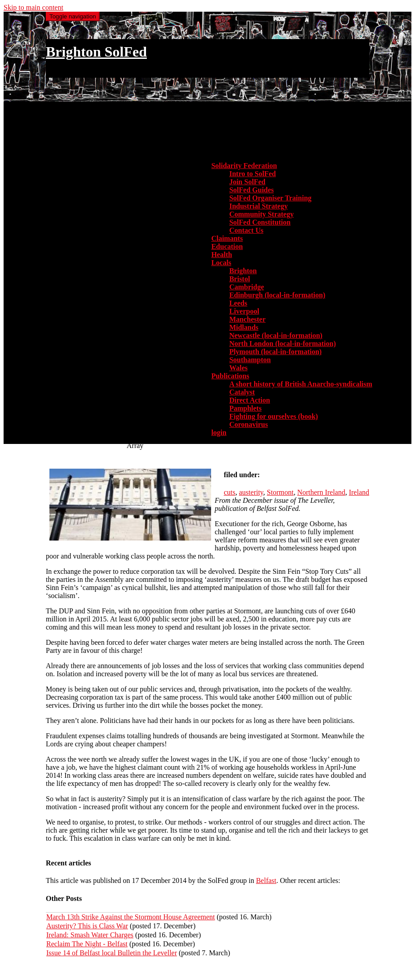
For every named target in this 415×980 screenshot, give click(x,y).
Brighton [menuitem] (243, 271)
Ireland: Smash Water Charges (90, 935)
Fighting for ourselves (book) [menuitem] (273, 416)
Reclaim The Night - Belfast (87, 944)
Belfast (266, 880)
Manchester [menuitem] (247, 319)
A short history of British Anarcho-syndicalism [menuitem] (300, 384)
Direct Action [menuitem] (249, 400)
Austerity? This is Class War (87, 926)
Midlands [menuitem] (244, 327)
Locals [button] (221, 263)
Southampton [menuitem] (250, 360)
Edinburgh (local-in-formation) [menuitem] (277, 295)
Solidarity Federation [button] (244, 166)
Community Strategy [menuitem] (261, 214)
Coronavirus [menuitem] (248, 424)
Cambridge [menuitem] (246, 287)
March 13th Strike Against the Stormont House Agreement (131, 917)
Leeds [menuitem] (238, 303)
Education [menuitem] (227, 246)
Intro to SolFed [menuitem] (252, 174)
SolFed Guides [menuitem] (251, 190)
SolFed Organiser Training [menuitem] (270, 198)
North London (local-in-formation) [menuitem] (282, 344)
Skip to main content (33, 7)
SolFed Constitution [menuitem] (260, 222)
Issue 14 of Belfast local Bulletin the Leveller (112, 953)
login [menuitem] (219, 432)
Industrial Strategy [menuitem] (258, 206)
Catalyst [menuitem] (242, 392)
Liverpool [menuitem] (244, 311)
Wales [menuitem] (238, 368)
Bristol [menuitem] (239, 279)
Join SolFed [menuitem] (247, 182)
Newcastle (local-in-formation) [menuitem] (276, 335)
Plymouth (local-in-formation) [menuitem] (275, 352)
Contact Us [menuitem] (246, 230)
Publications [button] (230, 376)
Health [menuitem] (221, 255)
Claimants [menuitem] (227, 238)
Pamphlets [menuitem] (245, 408)
